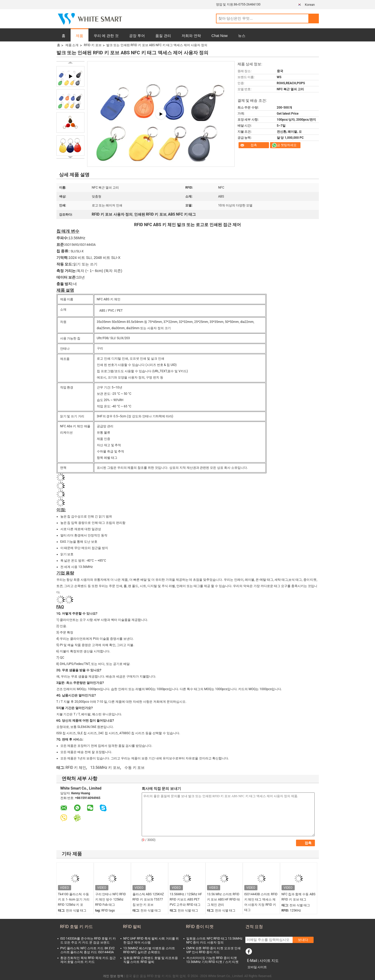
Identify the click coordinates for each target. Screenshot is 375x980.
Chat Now (220, 36)
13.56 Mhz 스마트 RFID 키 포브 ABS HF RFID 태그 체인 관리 (224, 899)
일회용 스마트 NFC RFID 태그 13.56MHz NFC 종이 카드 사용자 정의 (214, 941)
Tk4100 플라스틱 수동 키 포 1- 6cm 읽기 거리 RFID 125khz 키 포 (74, 899)
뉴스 (242, 36)
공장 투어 (137, 36)
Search (314, 18)
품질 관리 (163, 36)
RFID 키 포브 (93, 45)
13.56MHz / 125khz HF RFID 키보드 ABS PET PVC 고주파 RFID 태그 (186, 899)
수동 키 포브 (134, 768)
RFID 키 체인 (76, 768)
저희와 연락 (191, 36)
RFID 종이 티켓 (200, 927)
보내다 (303, 940)
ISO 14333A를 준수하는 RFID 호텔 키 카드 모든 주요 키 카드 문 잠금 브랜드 (88, 941)
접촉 (254, 145)
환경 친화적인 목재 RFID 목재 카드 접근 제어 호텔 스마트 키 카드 (88, 960)
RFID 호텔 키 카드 (76, 927)
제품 (80, 36)
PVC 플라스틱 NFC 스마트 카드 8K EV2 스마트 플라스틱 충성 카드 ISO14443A (88, 950)
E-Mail (252, 961)
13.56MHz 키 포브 (105, 768)
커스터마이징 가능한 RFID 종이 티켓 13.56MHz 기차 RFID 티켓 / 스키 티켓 (212, 960)
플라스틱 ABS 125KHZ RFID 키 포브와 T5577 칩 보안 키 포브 (148, 899)
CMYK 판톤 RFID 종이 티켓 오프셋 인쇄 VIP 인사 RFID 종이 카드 (214, 950)
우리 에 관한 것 (106, 36)
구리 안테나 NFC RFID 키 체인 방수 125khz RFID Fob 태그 (111, 899)
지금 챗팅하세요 (285, 145)
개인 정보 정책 (113, 976)
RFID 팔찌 (132, 927)
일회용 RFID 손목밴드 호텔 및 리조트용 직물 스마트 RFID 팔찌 (151, 960)
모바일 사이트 (257, 967)
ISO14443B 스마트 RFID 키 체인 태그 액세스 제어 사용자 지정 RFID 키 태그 (261, 902)
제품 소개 (72, 45)
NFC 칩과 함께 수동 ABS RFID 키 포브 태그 (299, 897)
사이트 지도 (269, 961)
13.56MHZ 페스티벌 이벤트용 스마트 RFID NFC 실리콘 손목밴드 (149, 950)
